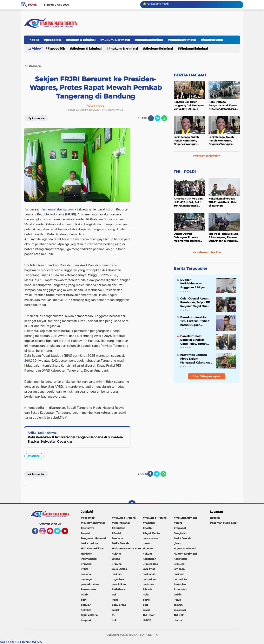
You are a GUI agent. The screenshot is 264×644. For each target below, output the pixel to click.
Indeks (34, 40)
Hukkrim (87, 554)
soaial (115, 610)
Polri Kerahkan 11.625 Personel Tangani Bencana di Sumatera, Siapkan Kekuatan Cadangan (76, 439)
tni (113, 615)
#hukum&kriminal (149, 40)
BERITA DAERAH (190, 75)
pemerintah (181, 579)
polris (146, 600)
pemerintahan (90, 584)
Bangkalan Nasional (93, 538)
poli (114, 595)
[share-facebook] (151, 118)
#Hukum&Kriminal (182, 40)
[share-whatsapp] (164, 118)
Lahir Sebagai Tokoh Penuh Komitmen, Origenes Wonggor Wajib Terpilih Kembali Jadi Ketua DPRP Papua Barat (189, 141)
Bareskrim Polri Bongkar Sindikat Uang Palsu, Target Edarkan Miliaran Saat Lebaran (195, 340)
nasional (179, 574)
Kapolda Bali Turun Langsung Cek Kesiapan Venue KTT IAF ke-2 (189, 105)
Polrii (115, 600)
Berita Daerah (182, 538)
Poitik (85, 595)
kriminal (117, 564)
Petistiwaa (118, 589)
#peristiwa (87, 528)
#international (212, 40)
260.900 (31, 361)
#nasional (34, 456)
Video (36, 49)
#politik (148, 528)
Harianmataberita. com (126, 548)
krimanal (86, 564)
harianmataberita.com (58, 209)
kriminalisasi (150, 564)
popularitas (119, 605)
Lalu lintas (149, 569)
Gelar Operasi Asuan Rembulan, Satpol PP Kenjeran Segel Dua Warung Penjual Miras (196, 302)
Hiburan (148, 548)
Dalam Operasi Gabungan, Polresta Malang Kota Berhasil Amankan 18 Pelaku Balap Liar (187, 237)
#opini (178, 523)
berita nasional (90, 543)
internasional (89, 559)
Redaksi (215, 518)
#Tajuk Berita (151, 533)
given (177, 543)
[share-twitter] (158, 118)
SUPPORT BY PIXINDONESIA (21, 642)
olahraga (86, 579)
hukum (147, 554)
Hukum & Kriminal (185, 554)
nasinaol (117, 574)
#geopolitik (52, 40)
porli (146, 605)
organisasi (118, 579)
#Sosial (116, 533)
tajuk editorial (90, 615)
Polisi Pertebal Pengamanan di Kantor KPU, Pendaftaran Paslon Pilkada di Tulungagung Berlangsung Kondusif (224, 106)
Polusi (177, 600)
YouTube (68, 533)
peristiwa (148, 584)
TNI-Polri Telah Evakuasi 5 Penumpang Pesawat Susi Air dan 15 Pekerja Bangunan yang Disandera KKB (223, 237)
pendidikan (119, 584)
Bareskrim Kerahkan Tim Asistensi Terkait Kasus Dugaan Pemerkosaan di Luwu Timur (196, 321)
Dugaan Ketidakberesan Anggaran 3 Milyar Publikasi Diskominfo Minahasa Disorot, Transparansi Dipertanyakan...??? (195, 284)
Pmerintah (180, 589)
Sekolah (86, 610)
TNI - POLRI (185, 172)
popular (86, 605)
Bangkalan (180, 533)
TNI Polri (179, 615)
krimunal (179, 564)
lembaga (179, 569)
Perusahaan (88, 589)
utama (178, 620)
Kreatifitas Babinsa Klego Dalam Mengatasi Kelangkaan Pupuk (196, 359)
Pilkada (147, 589)
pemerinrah (150, 579)
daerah (147, 543)
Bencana (117, 538)
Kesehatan (180, 559)
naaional (86, 574)
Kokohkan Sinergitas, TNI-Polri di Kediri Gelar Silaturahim (223, 202)
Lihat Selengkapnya (207, 376)
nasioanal (149, 574)
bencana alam (151, 538)
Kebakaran (149, 559)
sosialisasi (180, 610)
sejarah (178, 605)
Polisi (146, 595)
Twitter (59, 533)
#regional (180, 528)
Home (32, 5)
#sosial (85, 533)
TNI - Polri (149, 615)
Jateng (116, 559)
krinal (84, 569)
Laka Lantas (119, 569)
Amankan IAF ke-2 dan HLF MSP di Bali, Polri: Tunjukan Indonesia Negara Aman (188, 202)
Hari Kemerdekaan (93, 548)
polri (84, 600)
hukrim (116, 554)
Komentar (36, 118)
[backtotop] (132, 504)
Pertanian (180, 584)
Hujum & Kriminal (185, 548)
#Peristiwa (118, 528)
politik (178, 595)
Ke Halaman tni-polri (207, 252)
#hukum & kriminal (81, 40)
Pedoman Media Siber (224, 523)
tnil (114, 620)
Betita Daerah (120, 543)
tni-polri (86, 620)
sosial (146, 610)
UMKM (147, 620)
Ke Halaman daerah (207, 156)
